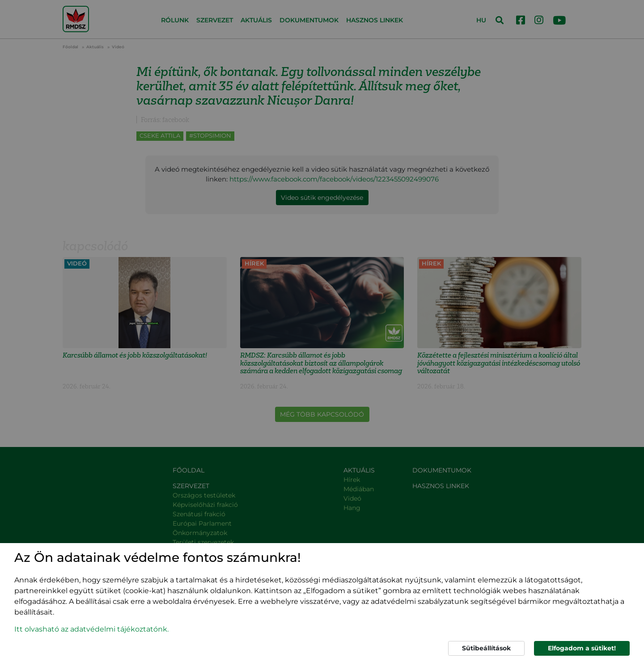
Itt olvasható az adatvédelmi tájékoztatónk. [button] (91, 629)
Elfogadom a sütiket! (582, 648)
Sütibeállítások (486, 648)
